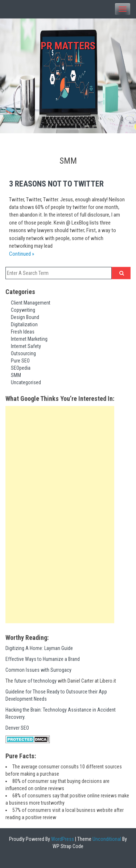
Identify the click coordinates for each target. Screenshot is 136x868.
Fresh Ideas (23, 332)
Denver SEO (17, 728)
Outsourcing (23, 353)
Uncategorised (26, 382)
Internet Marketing (29, 339)
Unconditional (106, 839)
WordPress (62, 839)
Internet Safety (26, 346)
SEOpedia (21, 368)
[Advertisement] (60, 515)
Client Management (31, 303)
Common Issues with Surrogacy (38, 670)
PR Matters (68, 46)
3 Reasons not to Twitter (56, 184)
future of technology (35, 681)
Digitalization (24, 324)
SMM (16, 375)
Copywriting (23, 310)
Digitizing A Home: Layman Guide (39, 648)
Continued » (22, 254)
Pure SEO (20, 361)
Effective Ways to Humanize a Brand (43, 659)
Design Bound (25, 317)
